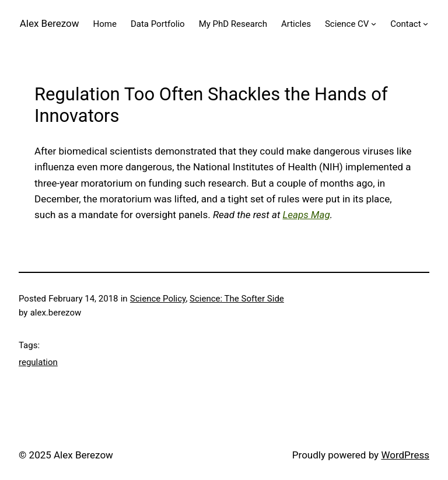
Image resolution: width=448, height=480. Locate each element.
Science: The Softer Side (237, 299)
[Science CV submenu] (374, 24)
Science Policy (158, 299)
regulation (38, 362)
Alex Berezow (50, 23)
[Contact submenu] (426, 24)
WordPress (405, 455)
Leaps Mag (306, 215)
